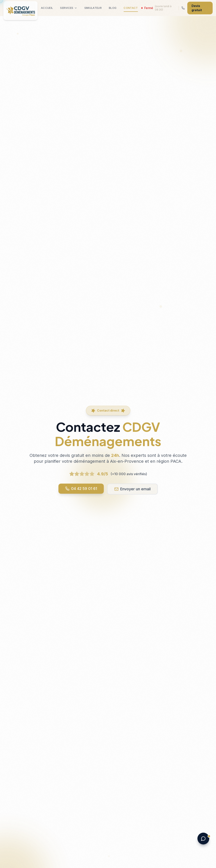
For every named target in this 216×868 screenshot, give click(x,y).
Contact (131, 9)
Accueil (47, 8)
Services (69, 8)
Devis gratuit (197, 8)
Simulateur (93, 8)
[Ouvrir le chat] (203, 839)
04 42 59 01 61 (81, 489)
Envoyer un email (132, 489)
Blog (113, 8)
